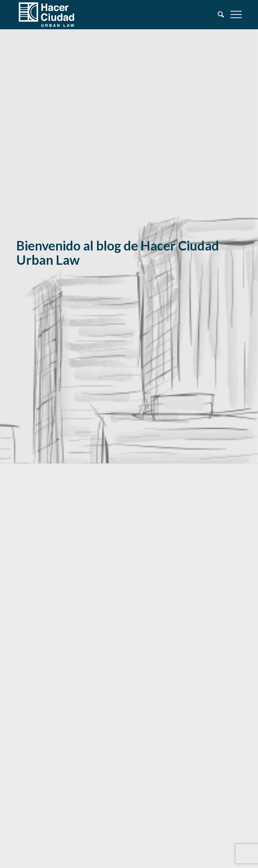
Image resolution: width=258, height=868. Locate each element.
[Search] (218, 15)
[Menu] (233, 15)
